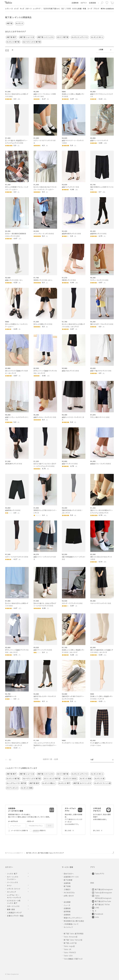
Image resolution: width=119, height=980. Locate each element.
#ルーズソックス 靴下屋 (32, 42)
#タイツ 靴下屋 (63, 37)
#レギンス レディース (80, 37)
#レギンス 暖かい (49, 783)
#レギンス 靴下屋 (13, 42)
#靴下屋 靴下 (11, 37)
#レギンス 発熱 (27, 788)
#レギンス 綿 (100, 779)
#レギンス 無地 (86, 779)
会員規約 (36, 831)
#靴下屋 (10, 23)
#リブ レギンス (12, 788)
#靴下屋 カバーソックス (82, 783)
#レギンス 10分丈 (70, 779)
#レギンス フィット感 (102, 783)
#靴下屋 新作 (34, 783)
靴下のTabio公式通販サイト (14, 853)
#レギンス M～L (97, 37)
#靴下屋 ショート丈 (27, 37)
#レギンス (20, 23)
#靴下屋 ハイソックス (46, 37)
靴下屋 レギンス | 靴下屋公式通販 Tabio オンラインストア (45, 853)
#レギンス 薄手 (64, 783)
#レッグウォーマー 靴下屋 (16, 783)
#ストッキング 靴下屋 (52, 779)
